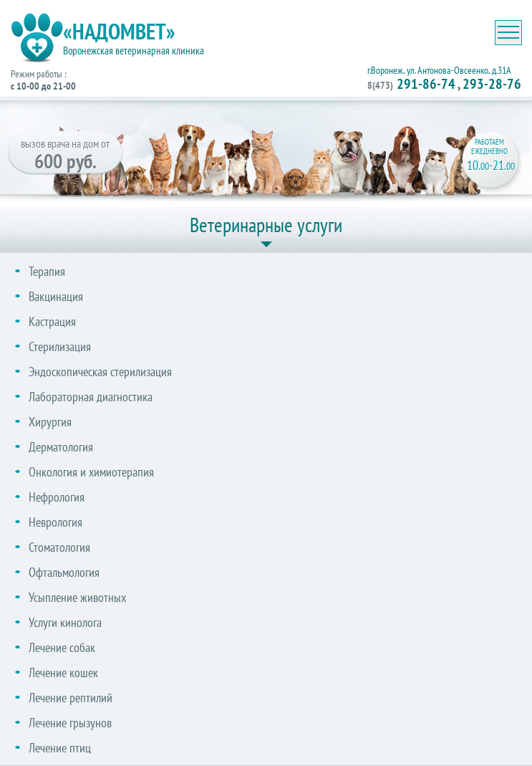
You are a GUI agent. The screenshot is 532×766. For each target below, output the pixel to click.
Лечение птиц (60, 748)
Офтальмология (64, 572)
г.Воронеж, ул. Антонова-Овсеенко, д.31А (439, 70)
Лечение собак (62, 647)
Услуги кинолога (65, 622)
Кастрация (52, 321)
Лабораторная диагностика (91, 397)
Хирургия (50, 422)
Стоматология (59, 547)
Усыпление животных (77, 597)
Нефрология (57, 497)
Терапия (47, 271)
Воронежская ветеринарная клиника (134, 51)
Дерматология (61, 447)
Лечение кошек (63, 672)
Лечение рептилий (71, 698)
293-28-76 (492, 84)
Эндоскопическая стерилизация (100, 372)
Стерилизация (60, 346)
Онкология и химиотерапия (91, 472)
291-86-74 (411, 84)
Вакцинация (56, 296)
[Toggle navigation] (508, 33)
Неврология (55, 522)
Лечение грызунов (70, 723)
